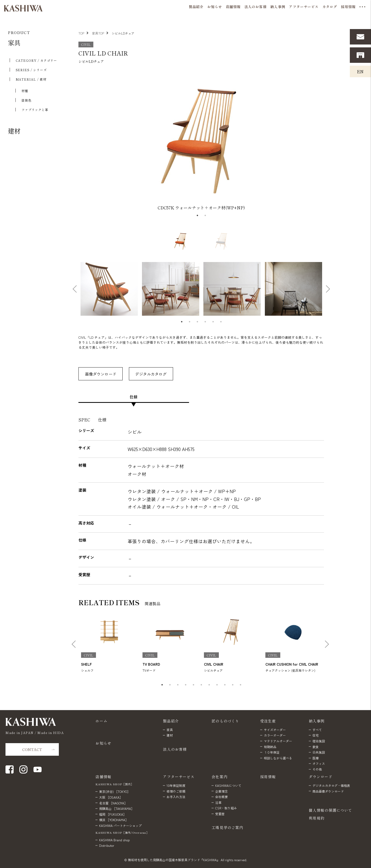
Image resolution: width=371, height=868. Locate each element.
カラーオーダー (275, 735)
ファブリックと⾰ (35, 110)
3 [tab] (197, 322)
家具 (14, 43)
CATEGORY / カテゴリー (36, 60)
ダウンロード (321, 777)
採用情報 (268, 777)
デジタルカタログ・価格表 (331, 785)
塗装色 (27, 100)
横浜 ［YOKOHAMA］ (114, 820)
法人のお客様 (175, 749)
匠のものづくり (225, 721)
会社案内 (219, 777)
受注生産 (268, 721)
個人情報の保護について (330, 810)
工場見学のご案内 (227, 827)
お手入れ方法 (176, 797)
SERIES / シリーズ (31, 70)
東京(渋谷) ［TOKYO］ (115, 791)
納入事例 (317, 721)
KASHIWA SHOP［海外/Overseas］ (122, 833)
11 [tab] (241, 685)
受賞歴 (220, 814)
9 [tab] (225, 685)
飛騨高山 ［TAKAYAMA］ (117, 808)
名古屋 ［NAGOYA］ (113, 803)
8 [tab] (217, 685)
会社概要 (221, 797)
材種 (25, 91)
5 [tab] (213, 322)
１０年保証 (272, 752)
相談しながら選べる (278, 758)
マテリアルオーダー (278, 741)
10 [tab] (233, 685)
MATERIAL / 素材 (31, 79)
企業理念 (221, 791)
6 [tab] (221, 322)
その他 (317, 769)
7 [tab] (209, 685)
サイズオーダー (275, 730)
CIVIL (86, 44)
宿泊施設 (319, 741)
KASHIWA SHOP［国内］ (114, 784)
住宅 (316, 735)
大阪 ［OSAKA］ (111, 797)
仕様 (134, 397)
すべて (317, 730)
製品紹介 (171, 721)
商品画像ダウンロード (328, 791)
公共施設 (319, 752)
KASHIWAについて (228, 785)
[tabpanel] (201, 141)
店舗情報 (103, 777)
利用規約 (317, 818)
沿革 (218, 802)
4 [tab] (205, 322)
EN (360, 71)
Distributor (107, 845)
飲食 (316, 747)
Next (325, 141)
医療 (316, 758)
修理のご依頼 (176, 791)
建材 (14, 131)
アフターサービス (179, 777)
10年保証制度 (176, 785)
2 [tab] (205, 215)
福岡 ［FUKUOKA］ (113, 814)
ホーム (101, 721)
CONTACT (32, 749)
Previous (76, 141)
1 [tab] (197, 215)
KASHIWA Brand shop (114, 840)
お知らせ (103, 743)
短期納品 (270, 747)
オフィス (319, 763)
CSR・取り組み (226, 808)
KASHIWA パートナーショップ (120, 825)
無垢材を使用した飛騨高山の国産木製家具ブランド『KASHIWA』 (174, 860)
